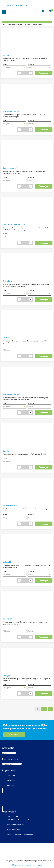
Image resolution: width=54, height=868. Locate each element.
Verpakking (31, 64)
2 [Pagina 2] (44, 709)
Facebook (8, 780)
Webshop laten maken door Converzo (27, 865)
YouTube (8, 786)
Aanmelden (14, 734)
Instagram (8, 775)
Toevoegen (44, 73)
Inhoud (5, 64)
